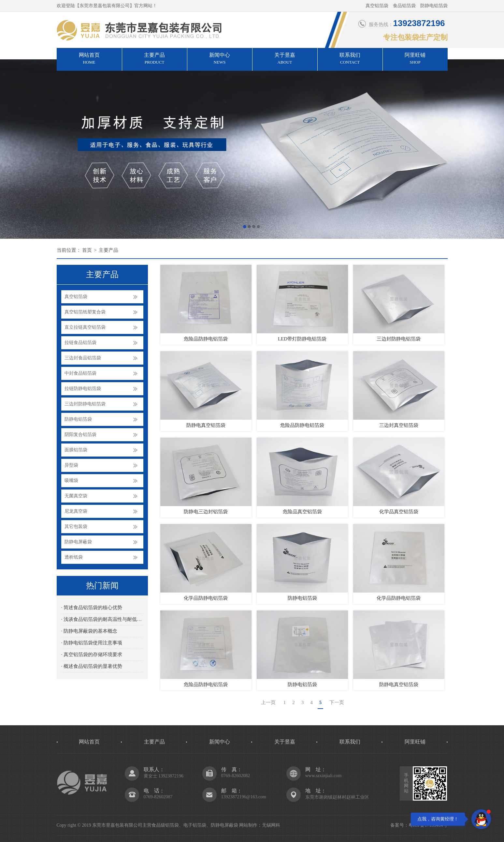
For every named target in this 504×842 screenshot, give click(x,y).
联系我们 (350, 59)
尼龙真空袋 (76, 511)
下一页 (337, 702)
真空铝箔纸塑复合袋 (85, 312)
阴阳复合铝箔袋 (80, 435)
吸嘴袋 (71, 481)
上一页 (268, 702)
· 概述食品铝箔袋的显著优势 (92, 666)
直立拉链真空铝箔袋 (85, 327)
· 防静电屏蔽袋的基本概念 (89, 631)
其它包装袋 (76, 526)
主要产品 (155, 59)
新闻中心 (220, 59)
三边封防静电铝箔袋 (85, 404)
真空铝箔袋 (76, 297)
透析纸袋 (74, 557)
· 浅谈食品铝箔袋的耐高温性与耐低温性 (102, 619)
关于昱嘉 (285, 59)
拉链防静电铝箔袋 (83, 389)
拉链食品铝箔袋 (80, 343)
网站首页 (89, 59)
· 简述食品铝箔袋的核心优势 (92, 608)
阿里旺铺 (415, 59)
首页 (87, 250)
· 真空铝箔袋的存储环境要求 (92, 654)
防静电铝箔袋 (78, 419)
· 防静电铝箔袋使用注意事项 (92, 643)
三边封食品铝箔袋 (83, 358)
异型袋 (71, 465)
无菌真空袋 (76, 496)
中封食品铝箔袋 (80, 373)
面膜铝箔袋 (76, 450)
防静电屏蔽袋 (78, 542)
